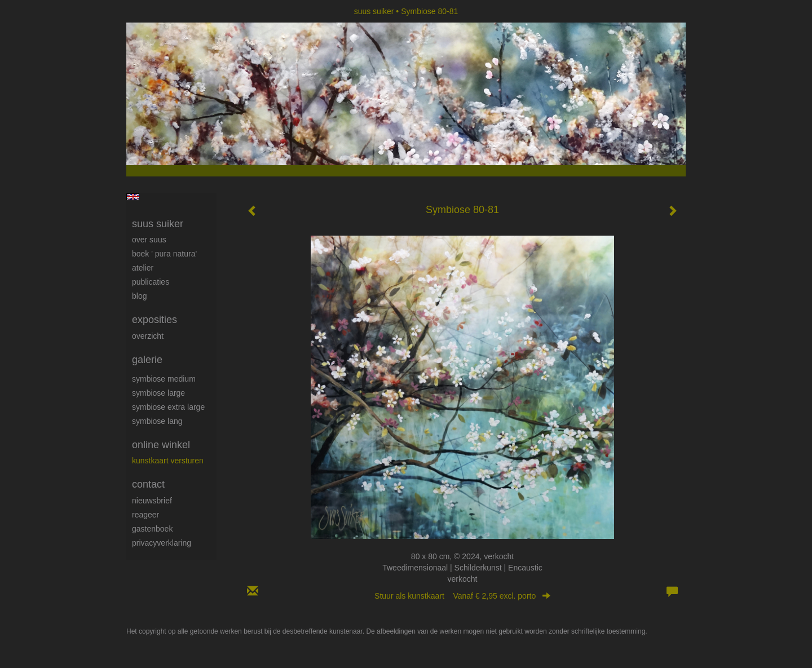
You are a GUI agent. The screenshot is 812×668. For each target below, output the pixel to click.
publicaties (151, 282)
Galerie (147, 360)
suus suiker (374, 11)
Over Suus (149, 240)
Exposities (155, 320)
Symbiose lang (157, 421)
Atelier (143, 268)
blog (139, 296)
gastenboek (152, 529)
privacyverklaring (162, 543)
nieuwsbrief (152, 501)
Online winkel (161, 445)
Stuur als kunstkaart (462, 596)
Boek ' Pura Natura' (164, 254)
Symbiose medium (164, 379)
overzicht (148, 336)
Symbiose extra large (168, 407)
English (133, 197)
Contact (148, 484)
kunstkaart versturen (168, 461)
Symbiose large (158, 393)
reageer (145, 515)
